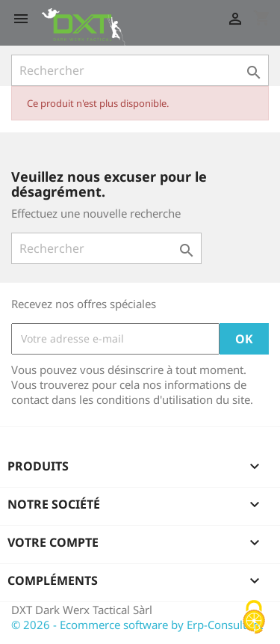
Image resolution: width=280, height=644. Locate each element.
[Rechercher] (140, 70)
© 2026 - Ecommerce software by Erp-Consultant (137, 625)
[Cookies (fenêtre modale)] (254, 618)
